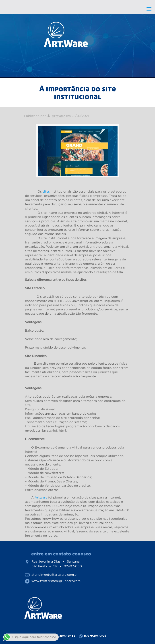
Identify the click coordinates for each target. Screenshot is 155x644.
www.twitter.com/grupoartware (56, 581)
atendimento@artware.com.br (55, 575)
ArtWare (58, 116)
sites (46, 191)
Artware (41, 497)
